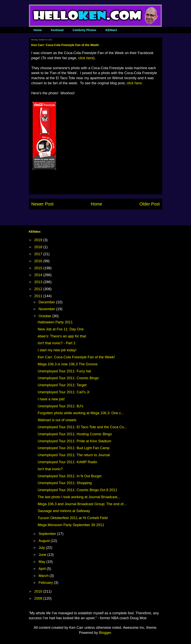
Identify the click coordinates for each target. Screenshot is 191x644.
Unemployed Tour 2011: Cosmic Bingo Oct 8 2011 (77, 490)
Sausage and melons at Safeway (64, 511)
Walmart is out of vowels (57, 420)
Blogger (105, 633)
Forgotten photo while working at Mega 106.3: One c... (81, 413)
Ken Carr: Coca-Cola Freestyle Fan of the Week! (76, 357)
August (45, 541)
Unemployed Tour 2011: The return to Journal (74, 455)
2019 (39, 240)
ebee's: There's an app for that (62, 336)
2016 (39, 261)
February (46, 583)
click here (86, 58)
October (45, 316)
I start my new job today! (57, 350)
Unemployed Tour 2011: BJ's (60, 406)
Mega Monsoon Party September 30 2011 (71, 525)
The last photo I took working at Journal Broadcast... (79, 497)
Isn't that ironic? (50, 469)
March (44, 576)
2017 (39, 254)
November (47, 309)
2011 (39, 296)
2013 (39, 282)
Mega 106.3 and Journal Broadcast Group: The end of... (82, 504)
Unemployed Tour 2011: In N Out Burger (70, 476)
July (42, 548)
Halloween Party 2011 (55, 322)
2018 (39, 247)
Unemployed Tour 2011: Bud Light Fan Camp (73, 448)
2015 (39, 268)
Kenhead (57, 30)
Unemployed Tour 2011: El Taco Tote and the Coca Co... (82, 427)
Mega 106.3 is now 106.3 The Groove (68, 364)
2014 (39, 275)
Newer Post (42, 204)
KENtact (111, 30)
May (42, 562)
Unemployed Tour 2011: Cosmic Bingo (68, 378)
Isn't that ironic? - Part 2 (56, 343)
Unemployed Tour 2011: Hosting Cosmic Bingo (75, 434)
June (43, 555)
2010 (39, 591)
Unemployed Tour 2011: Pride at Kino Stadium (74, 441)
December (47, 302)
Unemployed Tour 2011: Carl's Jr (64, 392)
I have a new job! (51, 399)
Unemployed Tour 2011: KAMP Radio (67, 462)
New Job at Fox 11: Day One (61, 329)
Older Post (150, 204)
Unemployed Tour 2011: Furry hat (64, 371)
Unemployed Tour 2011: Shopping (65, 483)
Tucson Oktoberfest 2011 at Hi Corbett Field (73, 518)
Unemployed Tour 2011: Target (62, 385)
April (43, 569)
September (48, 534)
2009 (39, 598)
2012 (39, 289)
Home (38, 30)
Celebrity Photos (85, 30)
